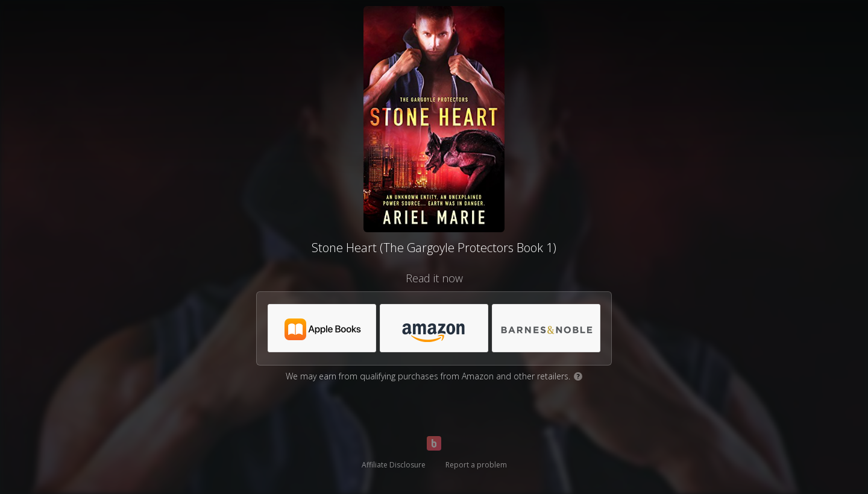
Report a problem (476, 465)
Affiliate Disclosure (394, 465)
